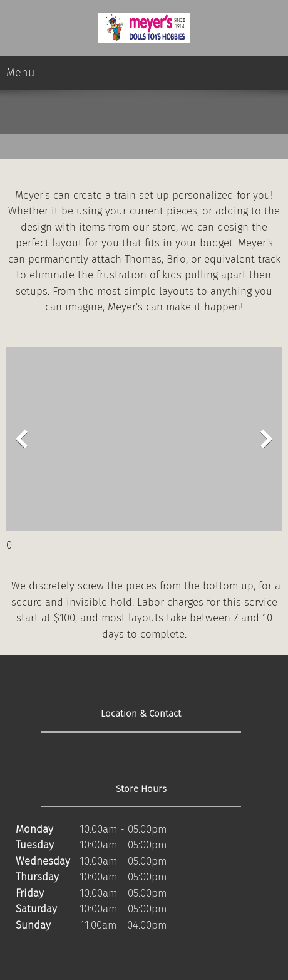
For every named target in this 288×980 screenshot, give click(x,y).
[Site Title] (144, 28)
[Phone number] (44, 759)
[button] (144, 442)
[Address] (25, 759)
